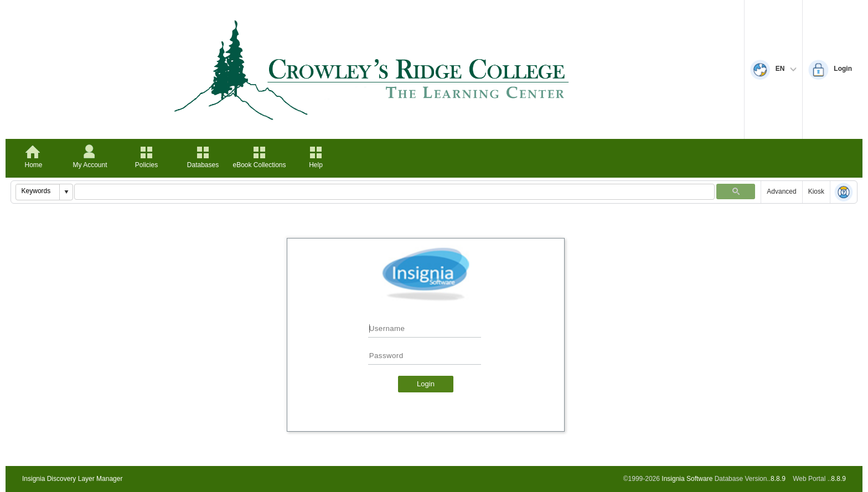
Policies (146, 165)
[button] (66, 192)
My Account (90, 165)
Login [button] (426, 384)
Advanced (781, 191)
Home (33, 165)
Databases (203, 165)
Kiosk (816, 191)
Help (316, 165)
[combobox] (38, 191)
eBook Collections (259, 165)
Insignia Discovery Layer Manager (72, 479)
